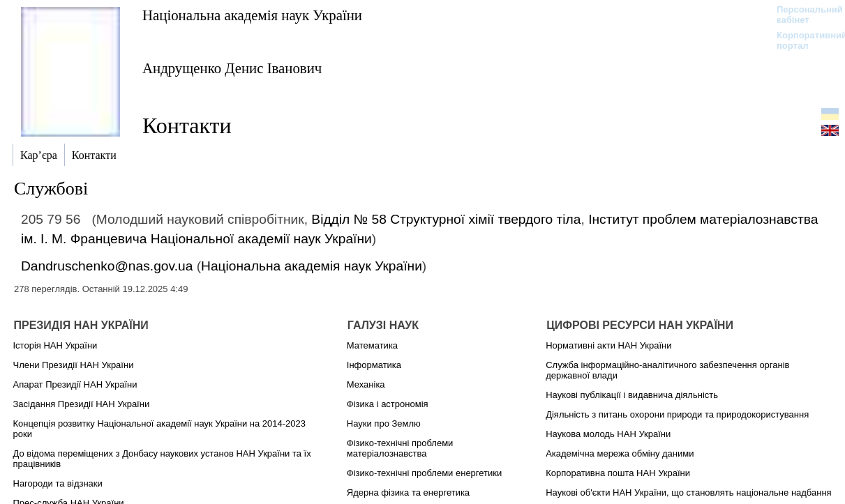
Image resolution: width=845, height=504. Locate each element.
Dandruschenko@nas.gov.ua (107, 266)
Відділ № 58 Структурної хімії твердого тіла (446, 219)
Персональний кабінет (803, 15)
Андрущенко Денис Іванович (232, 68)
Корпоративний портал (803, 40)
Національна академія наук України (252, 15)
